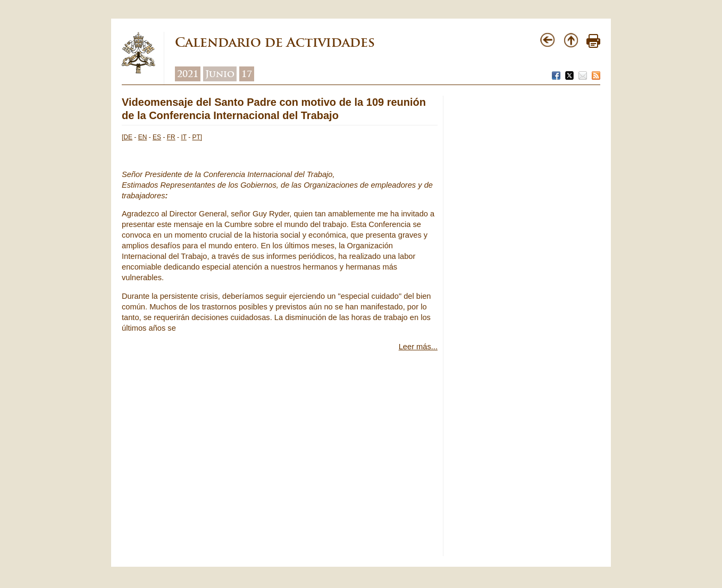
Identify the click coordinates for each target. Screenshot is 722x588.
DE (128, 137)
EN (143, 137)
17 (247, 74)
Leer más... (418, 347)
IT (183, 137)
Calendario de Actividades (275, 42)
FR (171, 137)
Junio (220, 74)
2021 (188, 74)
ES (157, 137)
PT (196, 137)
